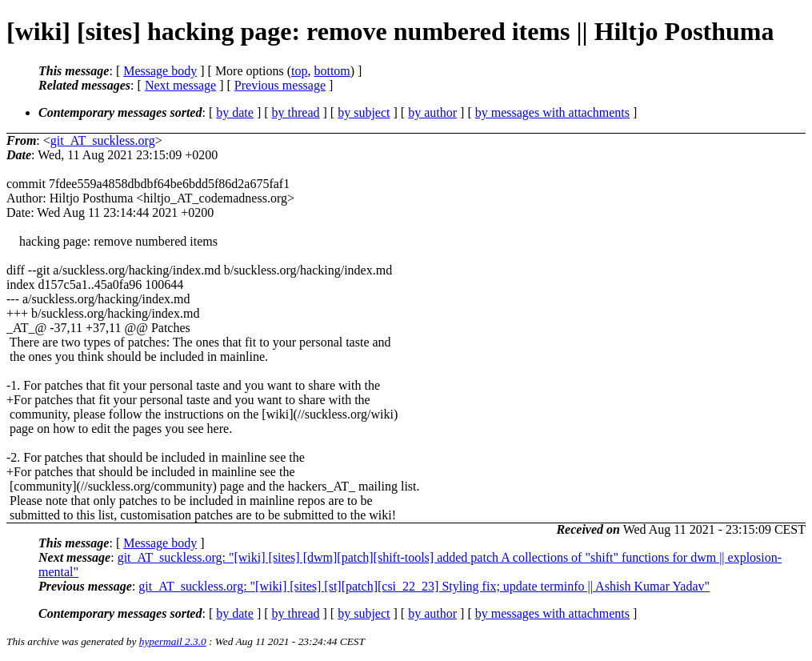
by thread (296, 112)
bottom (332, 71)
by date (235, 112)
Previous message (280, 85)
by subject (364, 112)
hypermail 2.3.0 (173, 641)
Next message (180, 85)
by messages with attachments (552, 112)
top (299, 71)
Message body (160, 71)
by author (432, 112)
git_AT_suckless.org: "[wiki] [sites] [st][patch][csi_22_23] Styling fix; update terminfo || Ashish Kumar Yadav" (424, 586)
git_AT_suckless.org (103, 140)
